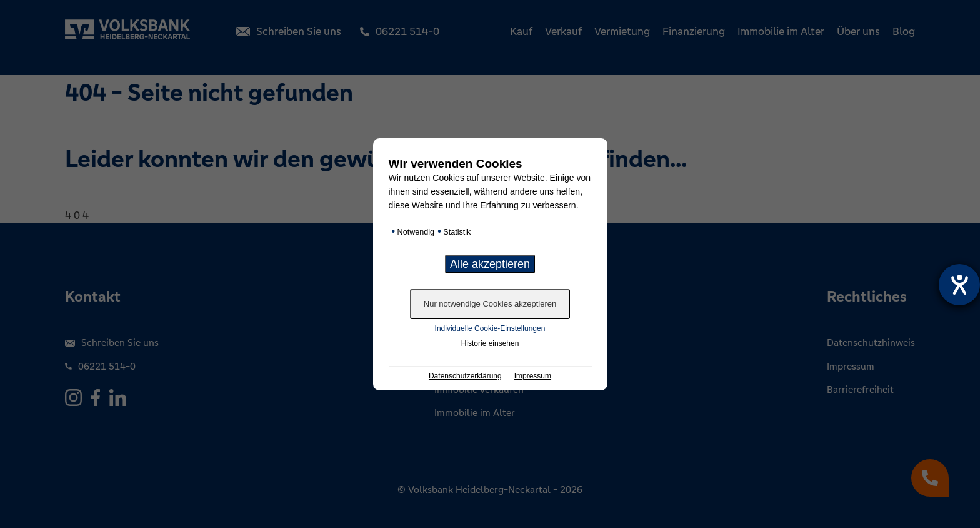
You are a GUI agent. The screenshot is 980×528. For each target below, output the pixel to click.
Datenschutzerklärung (465, 376)
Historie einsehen (490, 343)
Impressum (533, 376)
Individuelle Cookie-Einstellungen (490, 328)
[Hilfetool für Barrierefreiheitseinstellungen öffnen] (959, 285)
